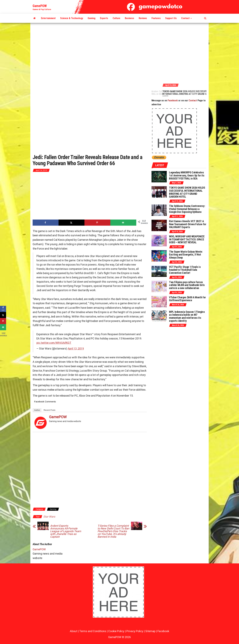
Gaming (92, 18)
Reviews (143, 18)
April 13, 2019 (76, 349)
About (74, 631)
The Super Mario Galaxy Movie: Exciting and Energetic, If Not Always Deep (186, 255)
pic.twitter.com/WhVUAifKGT (54, 343)
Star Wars (49, 517)
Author (37, 410)
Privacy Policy (135, 631)
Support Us (171, 18)
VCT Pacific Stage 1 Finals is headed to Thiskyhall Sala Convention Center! (185, 270)
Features (156, 18)
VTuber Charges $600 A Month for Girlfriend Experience (187, 299)
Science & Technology (72, 18)
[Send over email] (123, 223)
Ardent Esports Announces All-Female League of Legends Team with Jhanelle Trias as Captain (66, 531)
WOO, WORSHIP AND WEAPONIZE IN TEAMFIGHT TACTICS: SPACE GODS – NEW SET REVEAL (187, 239)
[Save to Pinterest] (97, 223)
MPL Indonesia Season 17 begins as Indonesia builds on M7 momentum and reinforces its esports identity (187, 316)
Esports (104, 18)
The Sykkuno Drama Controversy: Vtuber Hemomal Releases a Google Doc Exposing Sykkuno (187, 209)
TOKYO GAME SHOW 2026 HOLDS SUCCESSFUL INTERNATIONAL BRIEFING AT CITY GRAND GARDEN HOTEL (206, 94)
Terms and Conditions (93, 631)
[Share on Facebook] (46, 223)
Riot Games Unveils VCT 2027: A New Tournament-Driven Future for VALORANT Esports (188, 224)
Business (129, 18)
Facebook (173, 100)
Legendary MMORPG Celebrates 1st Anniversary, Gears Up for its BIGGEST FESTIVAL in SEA (164, 93)
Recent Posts (49, 410)
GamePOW (40, 6)
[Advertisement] (120, 53)
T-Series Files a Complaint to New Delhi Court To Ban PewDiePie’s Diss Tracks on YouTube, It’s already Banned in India (113, 531)
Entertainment (48, 18)
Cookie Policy (116, 631)
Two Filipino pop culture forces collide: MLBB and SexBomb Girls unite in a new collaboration (187, 285)
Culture (116, 18)
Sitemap (150, 631)
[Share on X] (71, 223)
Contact (186, 18)
